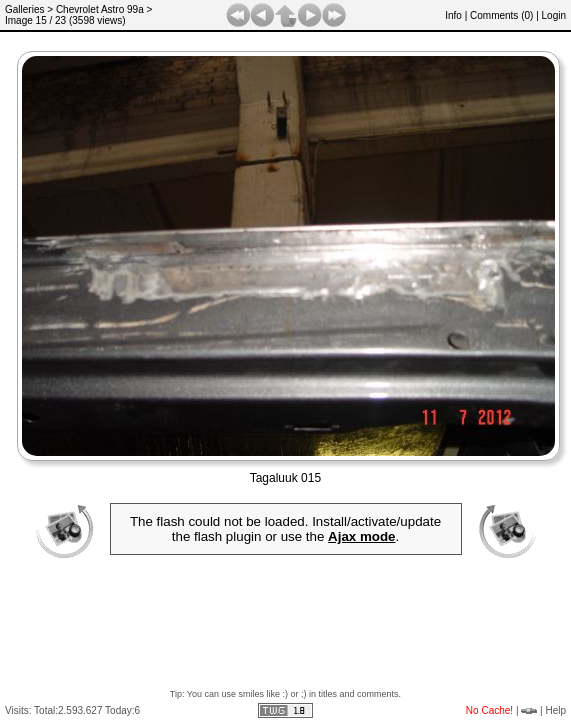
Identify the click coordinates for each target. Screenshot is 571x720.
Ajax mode (361, 536)
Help (555, 710)
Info (453, 15)
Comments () (501, 15)
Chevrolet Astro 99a (100, 9)
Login (554, 15)
